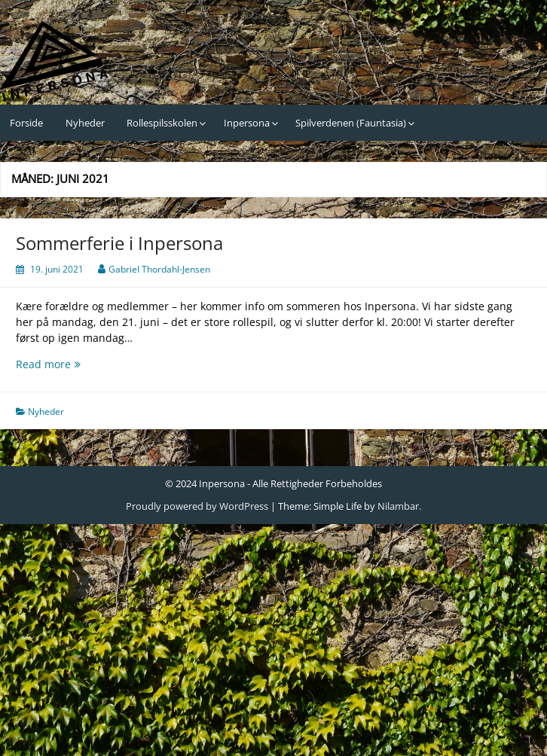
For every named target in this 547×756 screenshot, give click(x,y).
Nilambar (398, 506)
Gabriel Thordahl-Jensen (159, 269)
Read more (76, 364)
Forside (26, 123)
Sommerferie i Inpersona (119, 243)
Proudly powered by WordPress (197, 506)
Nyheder (85, 123)
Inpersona (247, 123)
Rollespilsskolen (162, 123)
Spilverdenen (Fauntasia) (351, 123)
